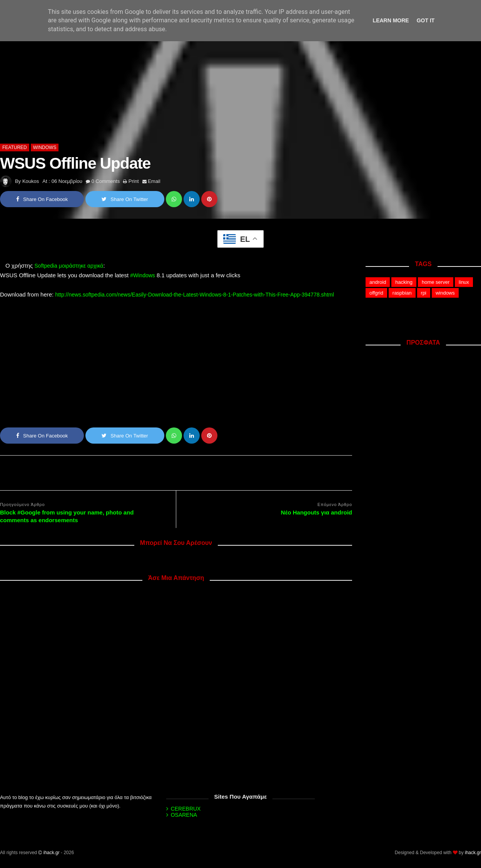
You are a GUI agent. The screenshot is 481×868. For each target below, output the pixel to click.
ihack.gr (52, 853)
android (378, 282)
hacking (404, 282)
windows (45, 147)
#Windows (143, 275)
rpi (424, 293)
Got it (426, 20)
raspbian (402, 293)
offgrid (376, 293)
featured (15, 147)
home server (436, 282)
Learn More (391, 20)
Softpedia (46, 266)
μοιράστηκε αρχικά (81, 266)
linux (464, 282)
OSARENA (184, 815)
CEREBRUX (186, 809)
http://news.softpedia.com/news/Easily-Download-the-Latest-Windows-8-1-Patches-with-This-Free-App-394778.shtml (194, 295)
